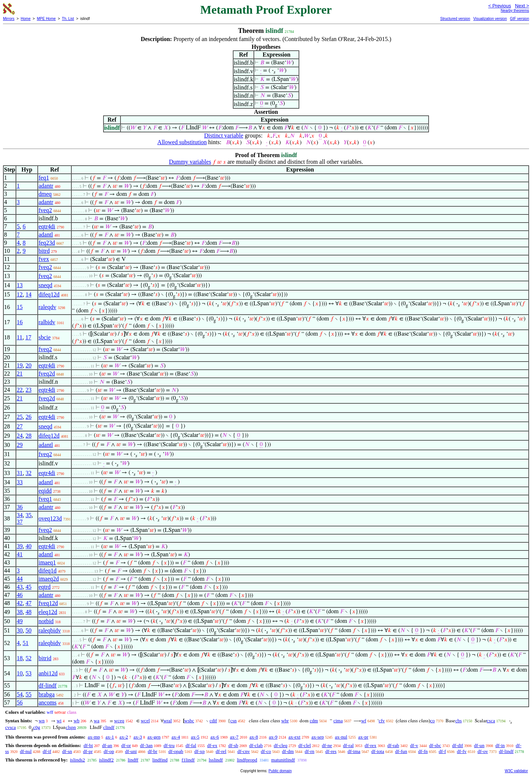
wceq (119, 721)
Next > (522, 6)
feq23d (47, 243)
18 (20, 658)
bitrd (44, 251)
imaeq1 (47, 562)
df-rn (310, 751)
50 (28, 630)
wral (168, 721)
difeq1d (47, 571)
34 (20, 515)
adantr (46, 186)
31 (20, 473)
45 (28, 587)
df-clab (256, 745)
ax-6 (215, 737)
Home (26, 19)
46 (20, 595)
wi (59, 721)
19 (20, 365)
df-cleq (281, 745)
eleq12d (48, 612)
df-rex (371, 745)
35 (28, 515)
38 (20, 612)
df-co (266, 751)
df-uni (131, 751)
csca (491, 721)
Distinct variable (224, 135)
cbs (458, 721)
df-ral (348, 745)
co (432, 721)
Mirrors (9, 19)
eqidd (45, 491)
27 (20, 426)
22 (20, 390)
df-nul (26, 751)
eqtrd (45, 587)
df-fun (401, 751)
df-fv (462, 751)
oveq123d (50, 518)
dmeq (45, 194)
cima (338, 721)
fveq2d (47, 374)
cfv (382, 721)
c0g (37, 727)
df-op (109, 751)
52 (28, 658)
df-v (414, 745)
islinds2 (77, 760)
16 (20, 322)
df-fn (423, 751)
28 (28, 436)
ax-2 (124, 737)
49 (20, 621)
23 (28, 390)
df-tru (169, 745)
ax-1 (110, 737)
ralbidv (47, 322)
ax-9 (273, 737)
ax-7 (234, 737)
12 (20, 294)
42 (20, 603)
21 (20, 374)
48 (28, 612)
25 (20, 417)
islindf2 (106, 760)
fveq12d (48, 603)
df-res (331, 751)
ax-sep (318, 737)
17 (28, 337)
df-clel (305, 745)
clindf (109, 727)
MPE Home (46, 19)
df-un (479, 745)
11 (19, 337)
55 (28, 694)
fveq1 (45, 499)
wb (76, 721)
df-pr (88, 751)
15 (20, 307)
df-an (107, 745)
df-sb (233, 745)
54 (20, 694)
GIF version (519, 19)
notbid (46, 621)
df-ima (354, 751)
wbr (285, 721)
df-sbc (435, 745)
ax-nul (341, 737)
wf (364, 721)
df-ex (212, 745)
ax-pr (363, 737)
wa (97, 721)
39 (20, 546)
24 (20, 436)
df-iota (378, 751)
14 (28, 294)
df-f (442, 751)
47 (28, 603)
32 (28, 473)
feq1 (44, 178)
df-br (153, 751)
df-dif (458, 745)
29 (20, 445)
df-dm (288, 751)
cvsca (11, 727)
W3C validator (516, 771)
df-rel (221, 751)
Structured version (455, 19)
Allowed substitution (182, 142)
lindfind (160, 760)
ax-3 (138, 737)
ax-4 (176, 737)
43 (20, 587)
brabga (47, 694)
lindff (133, 760)
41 (20, 554)
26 (28, 417)
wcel (145, 721)
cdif (213, 721)
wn (42, 721)
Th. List (68, 19)
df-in (500, 745)
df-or (126, 745)
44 (20, 579)
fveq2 (45, 210)
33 (20, 482)
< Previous (499, 6)
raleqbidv (50, 630)
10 (20, 673)
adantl (46, 235)
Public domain (280, 771)
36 (20, 507)
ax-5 (195, 737)
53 (28, 673)
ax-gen (154, 737)
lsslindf (216, 760)
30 (20, 630)
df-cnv (243, 751)
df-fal (191, 745)
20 (28, 365)
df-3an (146, 745)
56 (20, 703)
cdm (314, 721)
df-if (47, 751)
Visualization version (490, 19)
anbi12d (48, 673)
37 (20, 522)
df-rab (393, 745)
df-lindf (47, 686)
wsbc (189, 721)
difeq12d (49, 294)
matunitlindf (283, 760)
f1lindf (188, 760)
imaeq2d (49, 579)
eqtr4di (47, 226)
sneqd (45, 285)
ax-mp (94, 737)
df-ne (327, 745)
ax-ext (294, 737)
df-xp (199, 751)
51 (25, 643)
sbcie (45, 337)
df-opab (176, 751)
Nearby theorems (515, 11)
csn (233, 721)
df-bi (88, 745)
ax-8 (254, 737)
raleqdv (47, 307)
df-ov (482, 751)
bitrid (45, 658)
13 (20, 285)
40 (28, 546)
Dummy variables (190, 162)
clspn (71, 727)
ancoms (47, 703)
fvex (44, 259)
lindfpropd (247, 760)
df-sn (67, 751)
